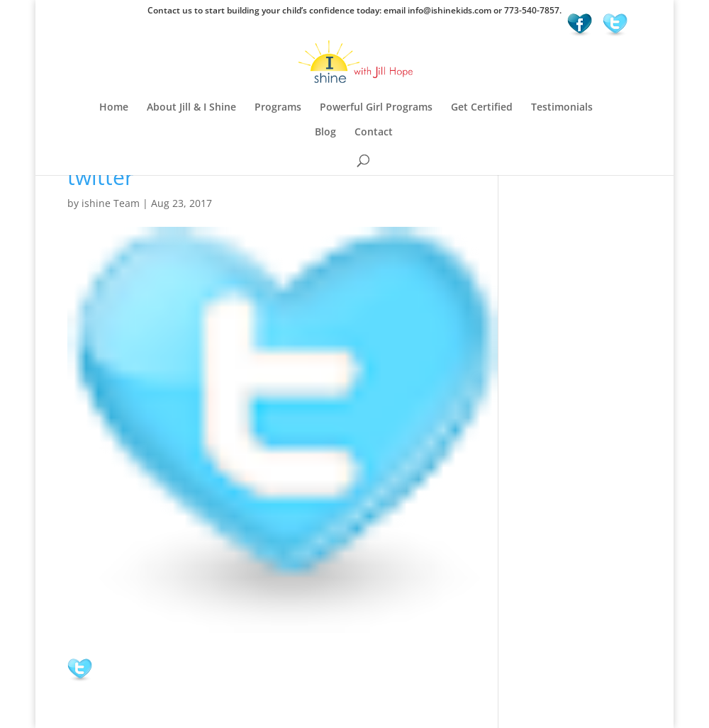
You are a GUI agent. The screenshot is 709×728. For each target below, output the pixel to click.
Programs (278, 108)
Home (114, 108)
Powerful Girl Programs (376, 108)
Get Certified (482, 108)
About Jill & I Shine (191, 108)
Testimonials (562, 108)
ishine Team (111, 203)
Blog (325, 133)
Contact (374, 133)
